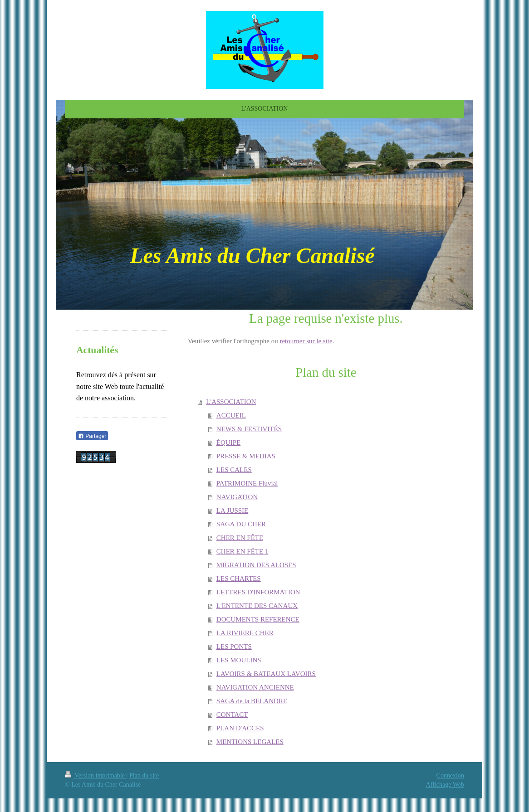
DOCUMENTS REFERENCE (258, 619)
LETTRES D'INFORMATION (258, 592)
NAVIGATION (237, 497)
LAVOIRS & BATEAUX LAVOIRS (266, 674)
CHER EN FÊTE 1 (242, 551)
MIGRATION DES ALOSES (256, 565)
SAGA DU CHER (241, 524)
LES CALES (234, 470)
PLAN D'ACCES (240, 728)
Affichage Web (445, 785)
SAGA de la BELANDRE (252, 701)
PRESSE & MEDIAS (246, 456)
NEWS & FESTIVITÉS (249, 429)
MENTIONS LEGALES (250, 742)
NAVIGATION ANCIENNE (255, 687)
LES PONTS (234, 647)
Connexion (450, 776)
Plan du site (144, 776)
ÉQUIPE (228, 442)
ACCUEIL (231, 415)
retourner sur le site (306, 341)
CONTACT (232, 715)
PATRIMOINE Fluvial (247, 483)
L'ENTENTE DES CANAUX (257, 606)
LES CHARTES (239, 579)
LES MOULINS (239, 660)
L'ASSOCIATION (231, 402)
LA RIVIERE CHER (245, 633)
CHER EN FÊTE (240, 538)
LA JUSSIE (232, 511)
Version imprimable (96, 776)
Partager (92, 436)
